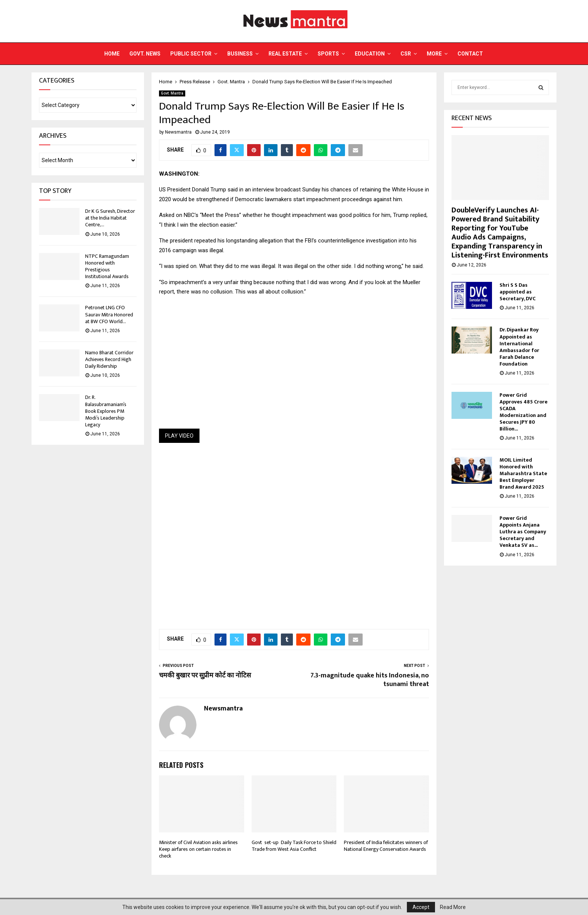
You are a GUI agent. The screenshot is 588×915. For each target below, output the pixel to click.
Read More (453, 907)
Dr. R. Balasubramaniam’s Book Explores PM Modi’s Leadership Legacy (106, 411)
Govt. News (145, 54)
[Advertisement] (294, 531)
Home (112, 54)
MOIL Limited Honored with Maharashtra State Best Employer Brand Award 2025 (523, 473)
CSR (406, 54)
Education (370, 54)
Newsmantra (178, 132)
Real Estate (285, 54)
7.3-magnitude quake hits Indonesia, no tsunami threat (370, 680)
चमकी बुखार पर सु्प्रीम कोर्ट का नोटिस (205, 676)
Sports (328, 54)
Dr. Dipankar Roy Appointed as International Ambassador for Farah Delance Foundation (519, 347)
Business (240, 54)
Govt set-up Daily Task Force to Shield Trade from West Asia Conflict (294, 846)
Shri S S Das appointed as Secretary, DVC (517, 292)
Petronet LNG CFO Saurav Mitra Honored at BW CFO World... (109, 314)
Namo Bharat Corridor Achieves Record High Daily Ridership (109, 359)
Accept (421, 907)
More (434, 54)
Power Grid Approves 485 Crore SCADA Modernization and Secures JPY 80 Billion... (523, 412)
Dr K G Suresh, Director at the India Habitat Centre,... (110, 218)
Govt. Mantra (172, 93)
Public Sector (191, 54)
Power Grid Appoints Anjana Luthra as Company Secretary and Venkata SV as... (523, 532)
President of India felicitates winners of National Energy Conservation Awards (386, 846)
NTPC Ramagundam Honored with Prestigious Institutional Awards (107, 266)
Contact (470, 54)
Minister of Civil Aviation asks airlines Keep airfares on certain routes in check (198, 849)
